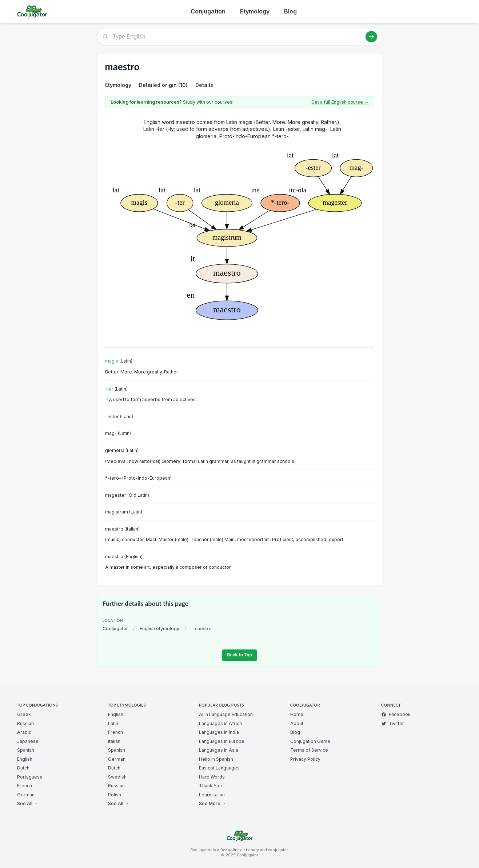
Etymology (255, 11)
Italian (114, 741)
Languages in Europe (222, 741)
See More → (212, 803)
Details (204, 85)
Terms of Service (309, 750)
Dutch (23, 768)
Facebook (396, 714)
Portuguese (30, 777)
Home (297, 714)
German (26, 795)
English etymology (159, 629)
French (25, 786)
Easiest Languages (219, 768)
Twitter (393, 723)
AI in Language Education (226, 714)
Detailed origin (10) (163, 85)
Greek (24, 714)
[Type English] (240, 37)
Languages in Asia (219, 750)
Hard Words (212, 777)
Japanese (28, 741)
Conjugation (208, 11)
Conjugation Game (310, 741)
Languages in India (219, 732)
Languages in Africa (220, 723)
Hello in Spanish (216, 759)
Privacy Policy (305, 759)
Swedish (117, 777)
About (297, 723)
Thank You (210, 786)
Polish (115, 795)
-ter (109, 389)
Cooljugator (115, 629)
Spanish (26, 750)
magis (112, 361)
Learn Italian (212, 795)
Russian (25, 723)
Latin (113, 723)
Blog (290, 11)
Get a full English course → (340, 102)
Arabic (24, 732)
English (25, 759)
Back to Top (239, 655)
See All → (27, 803)
